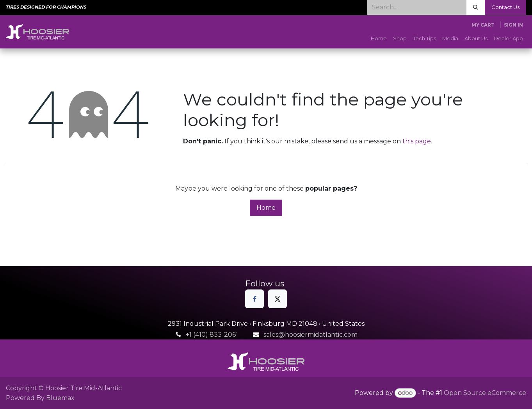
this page (417, 141)
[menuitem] (379, 39)
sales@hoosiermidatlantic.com (310, 335)
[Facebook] (254, 299)
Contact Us (505, 7)
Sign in (513, 25)
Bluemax (60, 398)
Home (266, 208)
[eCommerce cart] (483, 25)
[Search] (476, 7)
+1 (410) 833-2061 (212, 335)
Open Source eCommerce (485, 393)
